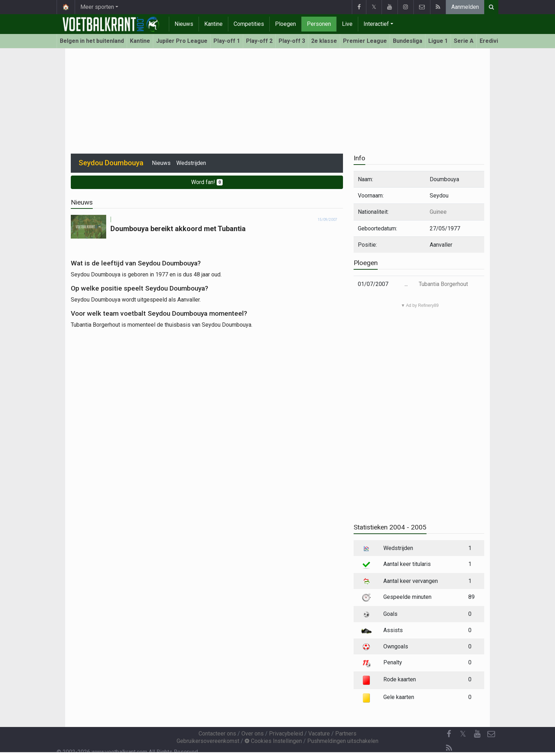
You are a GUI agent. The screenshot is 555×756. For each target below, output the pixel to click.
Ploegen (285, 24)
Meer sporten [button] (97, 7)
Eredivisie (493, 41)
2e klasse (324, 41)
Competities (249, 24)
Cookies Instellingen (273, 741)
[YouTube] (477, 734)
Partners (346, 734)
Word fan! (207, 182)
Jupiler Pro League (182, 41)
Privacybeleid (286, 734)
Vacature (319, 734)
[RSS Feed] (449, 748)
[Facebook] (449, 734)
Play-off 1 (227, 41)
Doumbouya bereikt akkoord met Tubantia (178, 229)
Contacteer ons (217, 734)
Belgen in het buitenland (92, 41)
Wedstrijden (191, 163)
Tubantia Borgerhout (443, 284)
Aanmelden (465, 7)
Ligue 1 (438, 41)
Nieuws (184, 24)
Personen (319, 24)
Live (347, 24)
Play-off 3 (292, 41)
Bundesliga (408, 41)
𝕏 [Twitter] (463, 734)
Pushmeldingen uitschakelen (343, 741)
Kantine (213, 24)
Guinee (438, 212)
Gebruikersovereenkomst (208, 741)
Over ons (253, 734)
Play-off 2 (259, 41)
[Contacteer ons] (491, 734)
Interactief (376, 24)
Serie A (464, 41)
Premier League (365, 41)
